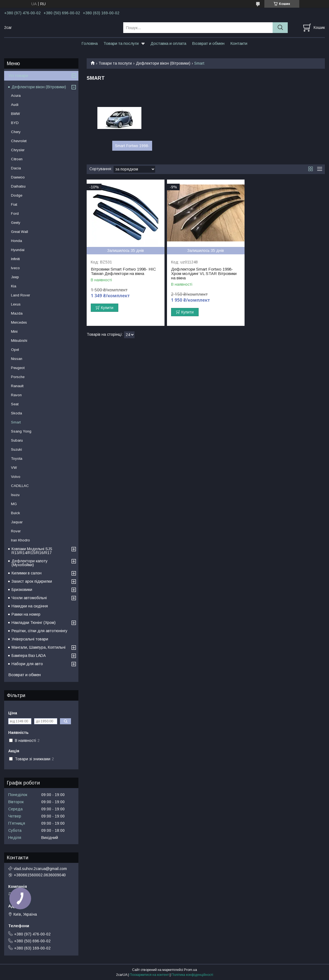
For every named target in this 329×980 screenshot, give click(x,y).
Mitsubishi (19, 341)
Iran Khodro (20, 540)
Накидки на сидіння (30, 606)
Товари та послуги (121, 43)
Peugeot (18, 368)
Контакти (239, 43)
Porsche (18, 377)
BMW (15, 114)
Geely (16, 223)
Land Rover (20, 295)
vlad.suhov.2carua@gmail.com (40, 869)
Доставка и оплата (168, 43)
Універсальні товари (30, 639)
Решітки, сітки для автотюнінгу (39, 631)
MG (14, 504)
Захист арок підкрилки (32, 581)
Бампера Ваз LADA (29, 656)
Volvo (16, 477)
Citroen (17, 159)
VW (14, 468)
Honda (17, 241)
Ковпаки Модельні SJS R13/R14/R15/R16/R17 (32, 551)
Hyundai (18, 250)
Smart (16, 422)
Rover (16, 531)
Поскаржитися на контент (149, 975)
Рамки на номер (26, 614)
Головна (90, 43)
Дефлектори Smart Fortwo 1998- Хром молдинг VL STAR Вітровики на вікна (204, 274)
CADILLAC (20, 486)
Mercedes (19, 322)
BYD (15, 123)
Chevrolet (19, 141)
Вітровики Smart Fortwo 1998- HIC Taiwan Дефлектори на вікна (123, 271)
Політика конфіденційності (192, 975)
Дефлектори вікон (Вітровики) (163, 63)
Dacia (16, 168)
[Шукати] (280, 28)
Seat (15, 404)
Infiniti (15, 259)
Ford (15, 214)
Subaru (17, 440)
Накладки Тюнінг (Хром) (34, 623)
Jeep (15, 277)
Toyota (17, 459)
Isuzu (15, 495)
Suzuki (17, 449)
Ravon (16, 395)
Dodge (17, 195)
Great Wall (20, 232)
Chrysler (18, 150)
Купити (107, 308)
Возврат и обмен (208, 43)
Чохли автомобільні (29, 598)
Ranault (17, 386)
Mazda (17, 313)
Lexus (16, 304)
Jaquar (17, 522)
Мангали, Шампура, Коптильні (39, 647)
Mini (14, 331)
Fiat (14, 204)
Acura (16, 96)
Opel (15, 350)
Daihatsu (18, 186)
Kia (14, 286)
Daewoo (18, 177)
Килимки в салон (27, 573)
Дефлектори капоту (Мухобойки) (30, 563)
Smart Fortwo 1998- (132, 146)
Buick (16, 513)
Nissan (17, 359)
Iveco (15, 268)
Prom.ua (190, 970)
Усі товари (18, 75)
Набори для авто (27, 664)
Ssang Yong (21, 431)
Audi (15, 105)
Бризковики (22, 590)
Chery (16, 132)
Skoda (17, 413)
